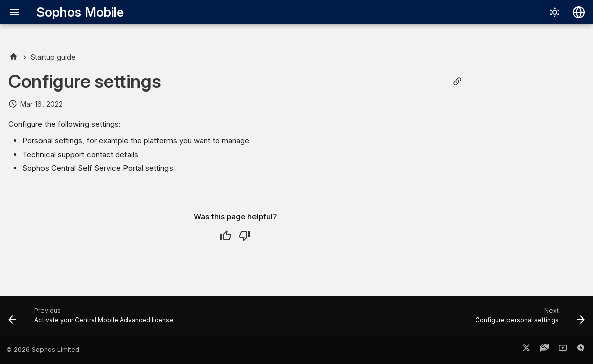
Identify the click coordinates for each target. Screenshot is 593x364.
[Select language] (579, 12)
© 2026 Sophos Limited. (44, 350)
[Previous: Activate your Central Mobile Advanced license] (93, 319)
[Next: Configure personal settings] (527, 319)
